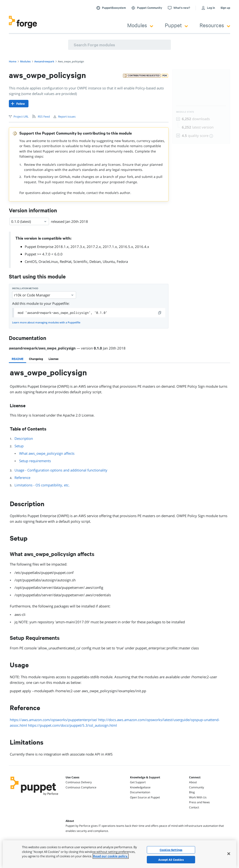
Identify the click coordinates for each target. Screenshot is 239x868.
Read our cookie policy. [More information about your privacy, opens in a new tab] (111, 856)
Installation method (25, 288)
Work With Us (198, 797)
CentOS (31, 261)
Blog (192, 792)
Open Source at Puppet (145, 797)
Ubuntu (109, 261)
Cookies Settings (171, 850)
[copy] (160, 313)
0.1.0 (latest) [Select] (29, 221)
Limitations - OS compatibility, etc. (42, 485)
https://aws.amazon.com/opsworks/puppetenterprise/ (54, 720)
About (193, 782)
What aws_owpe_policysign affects (47, 453)
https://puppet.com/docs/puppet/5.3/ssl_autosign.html (72, 725)
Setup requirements (35, 461)
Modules (140, 25)
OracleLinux (48, 261)
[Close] (229, 854)
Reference (22, 478)
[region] (119, 854)
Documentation (140, 792)
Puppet (176, 25)
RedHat (66, 261)
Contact (194, 807)
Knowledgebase (140, 787)
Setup (19, 446)
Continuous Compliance (81, 787)
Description (24, 438)
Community (197, 787)
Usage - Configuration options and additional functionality (61, 470)
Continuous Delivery (79, 782)
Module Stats (185, 112)
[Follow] (19, 104)
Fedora (122, 261)
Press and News (199, 802)
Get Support (138, 782)
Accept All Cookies (171, 860)
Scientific (80, 261)
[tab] (18, 359)
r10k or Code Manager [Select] (44, 295)
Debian (95, 261)
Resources (215, 25)
